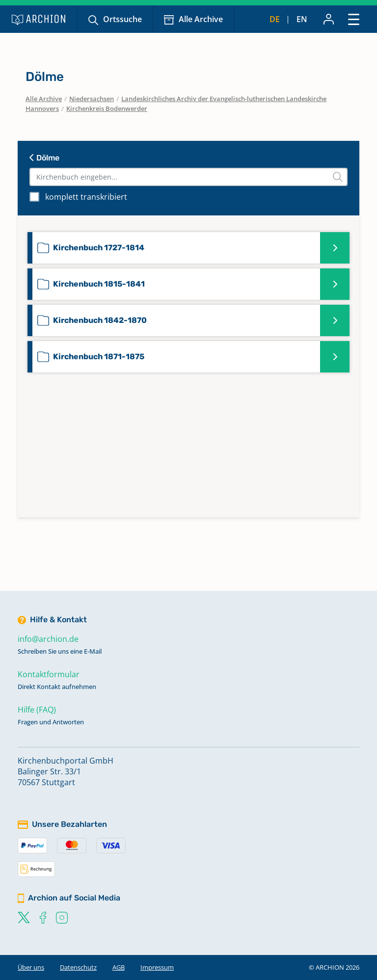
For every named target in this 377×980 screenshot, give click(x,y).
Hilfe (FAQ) (37, 710)
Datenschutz (78, 967)
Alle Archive (201, 19)
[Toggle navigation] (354, 19)
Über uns (31, 967)
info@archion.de (48, 639)
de (275, 19)
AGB (119, 967)
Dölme (44, 158)
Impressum (157, 967)
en (302, 19)
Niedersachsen (92, 99)
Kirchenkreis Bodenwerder (107, 108)
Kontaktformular (49, 674)
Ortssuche (122, 19)
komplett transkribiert (86, 197)
